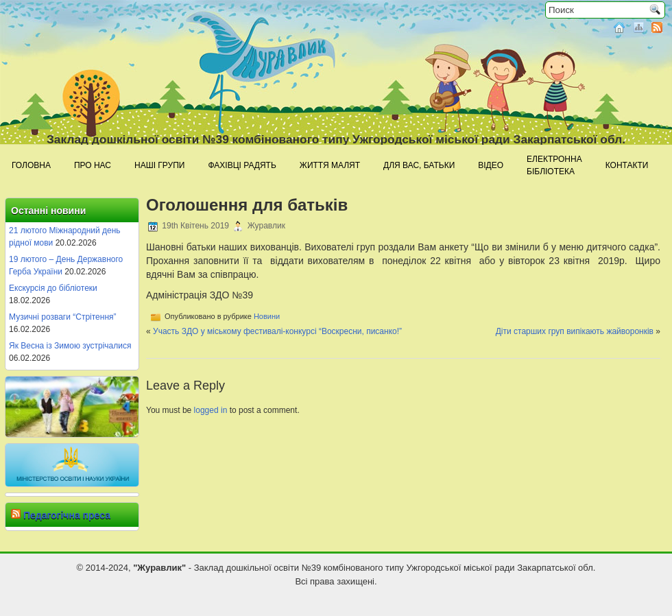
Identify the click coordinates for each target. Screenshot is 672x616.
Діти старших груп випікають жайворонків (575, 331)
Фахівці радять (242, 165)
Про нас (93, 165)
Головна (31, 165)
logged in (211, 410)
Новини (267, 316)
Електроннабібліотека (554, 165)
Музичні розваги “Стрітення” (63, 317)
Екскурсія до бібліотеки (53, 288)
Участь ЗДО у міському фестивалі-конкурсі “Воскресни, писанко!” (277, 331)
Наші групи (159, 165)
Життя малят (330, 165)
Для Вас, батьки (419, 165)
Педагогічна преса (67, 515)
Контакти (627, 165)
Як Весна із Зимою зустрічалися (70, 346)
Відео (491, 165)
